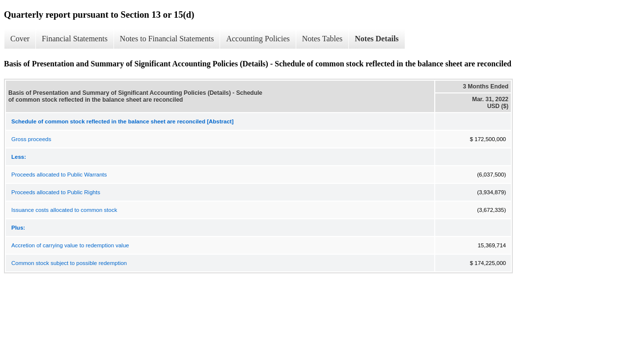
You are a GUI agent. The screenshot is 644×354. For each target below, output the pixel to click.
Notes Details (377, 39)
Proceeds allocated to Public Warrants (59, 175)
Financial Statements (75, 39)
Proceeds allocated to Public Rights (56, 192)
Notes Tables (322, 39)
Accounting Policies (258, 39)
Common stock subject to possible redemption (69, 263)
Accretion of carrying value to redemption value (70, 245)
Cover (20, 39)
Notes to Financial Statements (167, 39)
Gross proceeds (31, 139)
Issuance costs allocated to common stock (64, 210)
